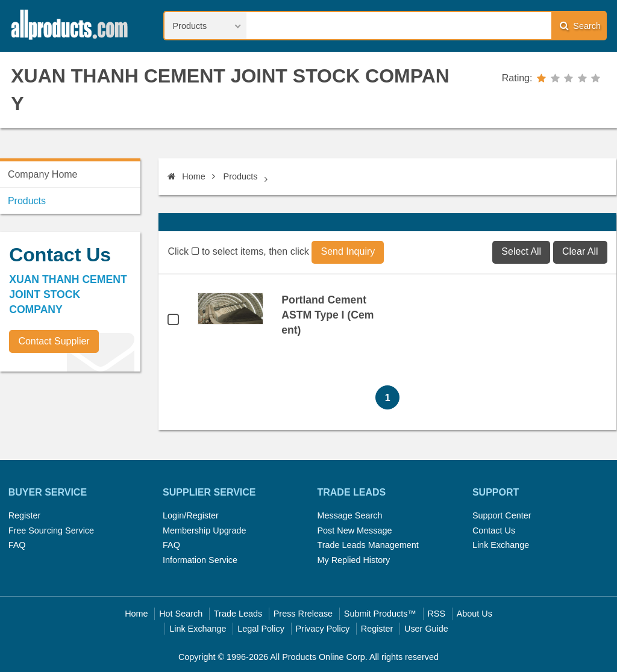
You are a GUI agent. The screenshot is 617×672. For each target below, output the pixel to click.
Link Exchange (501, 545)
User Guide (426, 629)
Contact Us (494, 530)
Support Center (502, 515)
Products (241, 176)
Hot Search (181, 614)
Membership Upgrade (204, 530)
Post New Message (354, 530)
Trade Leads (238, 614)
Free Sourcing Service (51, 530)
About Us (474, 614)
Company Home (43, 174)
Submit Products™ (380, 614)
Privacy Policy (323, 629)
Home (186, 176)
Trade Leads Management (368, 545)
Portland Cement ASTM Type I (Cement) (327, 315)
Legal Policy (261, 629)
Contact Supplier (54, 341)
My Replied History (353, 560)
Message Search (349, 515)
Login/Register (191, 515)
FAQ (17, 545)
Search (580, 26)
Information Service (200, 560)
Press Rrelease (303, 614)
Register (25, 515)
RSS (436, 614)
